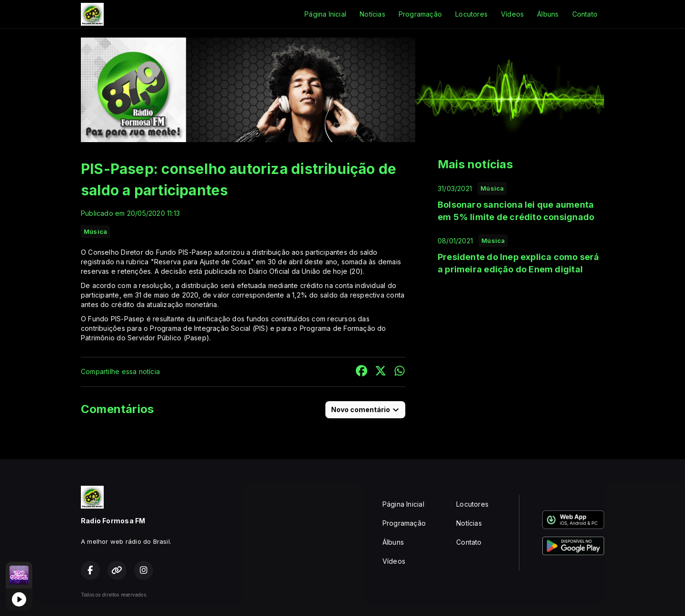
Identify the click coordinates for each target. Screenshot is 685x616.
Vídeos (512, 14)
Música (95, 231)
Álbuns (548, 14)
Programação (420, 14)
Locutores (471, 14)
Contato (585, 14)
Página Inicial (325, 14)
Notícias (372, 14)
